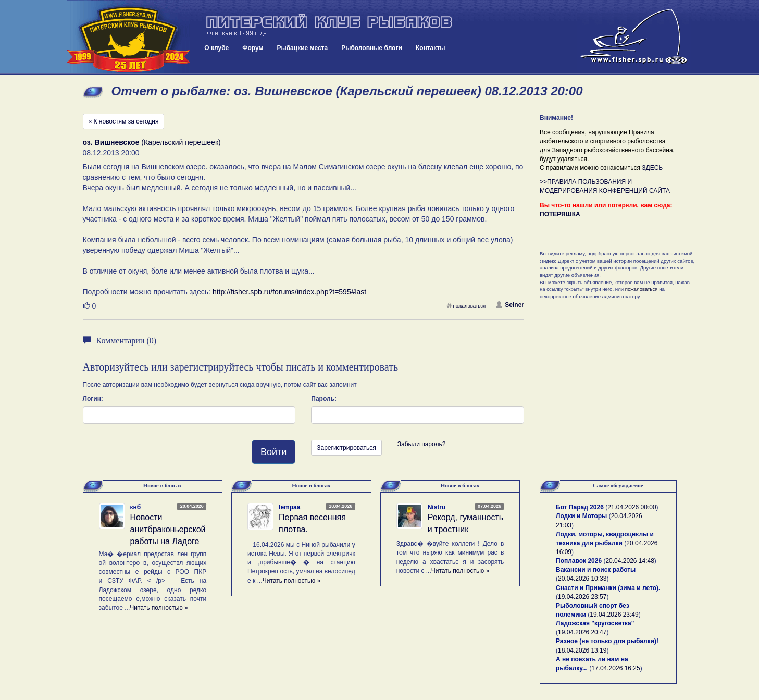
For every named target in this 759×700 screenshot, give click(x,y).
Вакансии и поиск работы (596, 570)
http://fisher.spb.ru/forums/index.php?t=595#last (289, 292)
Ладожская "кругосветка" (595, 623)
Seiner (510, 305)
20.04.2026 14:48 (630, 561)
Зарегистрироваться (346, 448)
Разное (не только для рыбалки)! (607, 641)
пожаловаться (466, 306)
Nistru (437, 507)
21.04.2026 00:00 (632, 507)
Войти (273, 452)
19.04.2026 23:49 (614, 615)
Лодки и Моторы (581, 516)
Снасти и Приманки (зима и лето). (608, 588)
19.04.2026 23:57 (582, 597)
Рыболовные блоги (372, 48)
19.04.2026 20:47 (582, 632)
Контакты (431, 48)
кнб (136, 507)
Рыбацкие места (302, 48)
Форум (253, 48)
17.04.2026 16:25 (615, 668)
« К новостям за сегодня (124, 121)
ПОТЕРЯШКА (560, 214)
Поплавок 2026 (579, 561)
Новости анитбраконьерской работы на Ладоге (168, 529)
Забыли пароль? (422, 444)
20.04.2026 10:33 (582, 579)
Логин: (93, 399)
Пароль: (324, 399)
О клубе (216, 48)
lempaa (289, 507)
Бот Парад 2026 (580, 507)
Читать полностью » (159, 608)
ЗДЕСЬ (652, 168)
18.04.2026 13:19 (582, 650)
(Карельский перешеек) (152, 142)
